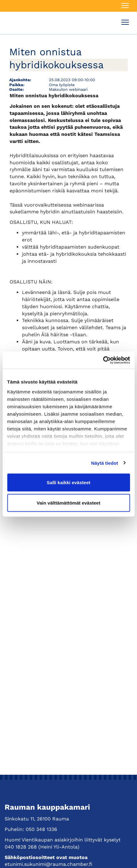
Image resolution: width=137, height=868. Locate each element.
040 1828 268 (21, 847)
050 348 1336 (41, 829)
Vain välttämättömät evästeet (69, 503)
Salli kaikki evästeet (68, 482)
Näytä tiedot (105, 463)
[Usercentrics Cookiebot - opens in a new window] (103, 360)
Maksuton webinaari (68, 89)
